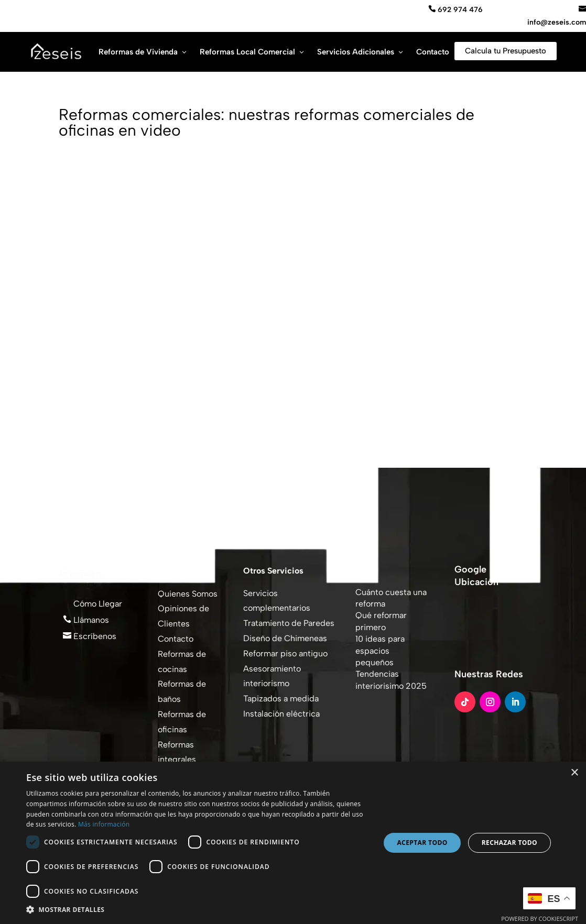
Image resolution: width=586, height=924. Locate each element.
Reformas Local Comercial (247, 52)
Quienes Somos (188, 594)
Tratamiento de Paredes (289, 623)
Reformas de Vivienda (138, 52)
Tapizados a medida (281, 698)
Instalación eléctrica (281, 714)
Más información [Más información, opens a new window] (104, 824)
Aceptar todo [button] (422, 843)
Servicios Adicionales (356, 52)
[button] (198, 910)
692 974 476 (459, 10)
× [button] (574, 773)
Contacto (433, 52)
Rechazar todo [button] (509, 843)
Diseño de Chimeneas (285, 638)
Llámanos (90, 620)
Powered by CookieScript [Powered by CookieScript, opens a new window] (540, 918)
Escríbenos (94, 636)
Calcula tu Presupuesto (506, 51)
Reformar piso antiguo (285, 653)
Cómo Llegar (97, 604)
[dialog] (293, 843)
